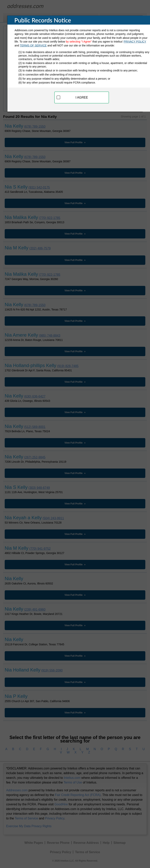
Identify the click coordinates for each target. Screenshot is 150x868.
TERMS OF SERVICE (33, 45)
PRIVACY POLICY (135, 42)
